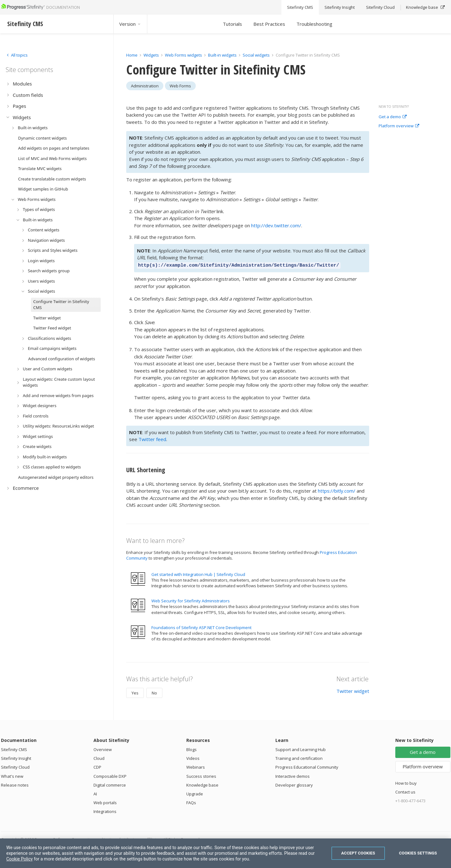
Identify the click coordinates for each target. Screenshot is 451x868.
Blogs (192, 749)
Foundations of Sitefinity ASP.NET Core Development (201, 627)
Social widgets (257, 55)
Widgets (151, 55)
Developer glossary (294, 784)
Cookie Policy (20, 859)
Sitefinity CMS (14, 749)
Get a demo (393, 117)
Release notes (15, 784)
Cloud (99, 757)
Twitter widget (353, 690)
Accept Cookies (358, 853)
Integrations (105, 810)
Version (130, 24)
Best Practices (269, 24)
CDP (97, 766)
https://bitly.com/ (337, 490)
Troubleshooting (314, 24)
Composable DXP (110, 775)
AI (95, 793)
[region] (225, 853)
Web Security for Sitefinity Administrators (191, 600)
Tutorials (232, 24)
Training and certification (299, 757)
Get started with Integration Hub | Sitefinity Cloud (198, 573)
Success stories (201, 775)
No (154, 692)
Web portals (105, 802)
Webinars (196, 766)
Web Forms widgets (183, 55)
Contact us (405, 791)
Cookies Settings (418, 853)
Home (132, 55)
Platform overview (399, 126)
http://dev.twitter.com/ (276, 225)
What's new (12, 775)
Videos (193, 757)
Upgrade (195, 793)
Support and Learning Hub (301, 749)
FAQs (191, 802)
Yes (135, 692)
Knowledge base (202, 784)
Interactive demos (293, 775)
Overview (103, 749)
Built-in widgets (223, 55)
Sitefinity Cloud (15, 766)
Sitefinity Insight (16, 757)
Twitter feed (152, 438)
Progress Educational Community (307, 766)
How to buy (406, 782)
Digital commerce (110, 784)
